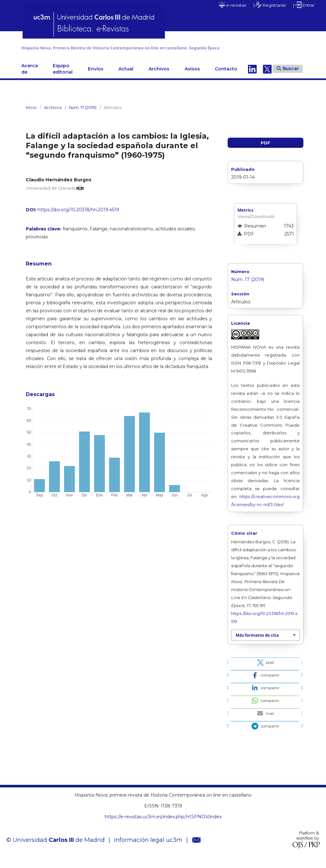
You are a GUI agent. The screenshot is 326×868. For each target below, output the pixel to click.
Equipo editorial (63, 77)
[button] (265, 670)
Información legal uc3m (148, 848)
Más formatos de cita (257, 643)
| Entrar (304, 5)
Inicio (31, 115)
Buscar (288, 76)
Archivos (159, 77)
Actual (126, 77)
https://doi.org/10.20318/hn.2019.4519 (78, 218)
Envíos (96, 77)
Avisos (192, 77)
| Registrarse (270, 5)
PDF (266, 151)
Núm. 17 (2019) (83, 115)
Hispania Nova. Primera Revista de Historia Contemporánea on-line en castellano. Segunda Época (154, 52)
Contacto (226, 77)
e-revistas (232, 5)
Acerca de (30, 77)
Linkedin (252, 77)
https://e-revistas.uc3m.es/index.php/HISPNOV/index (163, 825)
